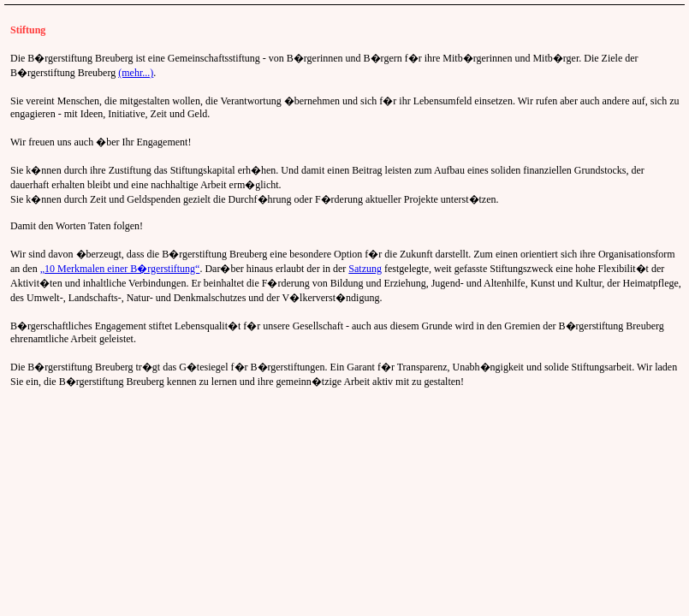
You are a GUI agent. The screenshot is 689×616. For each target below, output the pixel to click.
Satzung (365, 269)
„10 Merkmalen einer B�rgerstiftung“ (120, 269)
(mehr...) (136, 73)
